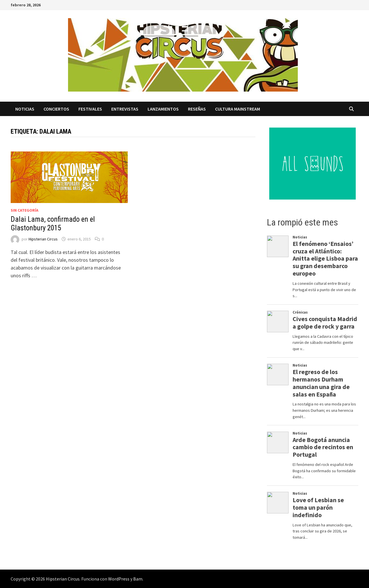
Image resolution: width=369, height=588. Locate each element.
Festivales (90, 109)
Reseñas (197, 109)
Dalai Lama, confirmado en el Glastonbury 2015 (53, 224)
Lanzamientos (163, 109)
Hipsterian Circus (43, 239)
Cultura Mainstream (238, 109)
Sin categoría (25, 210)
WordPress (119, 579)
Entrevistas (125, 109)
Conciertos (56, 109)
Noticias (25, 109)
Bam (138, 579)
